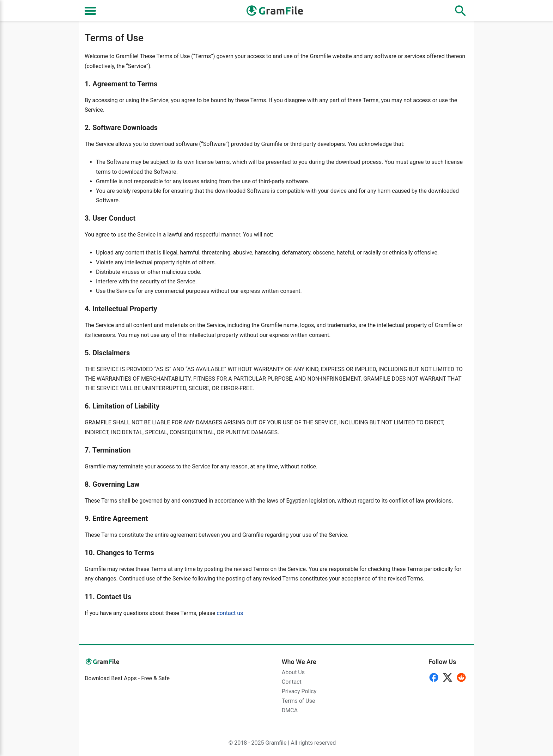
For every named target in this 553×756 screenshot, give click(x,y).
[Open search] (461, 11)
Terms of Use (299, 701)
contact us (230, 613)
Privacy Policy (299, 691)
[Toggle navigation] (90, 11)
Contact (292, 682)
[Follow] (448, 676)
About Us (293, 672)
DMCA (290, 710)
